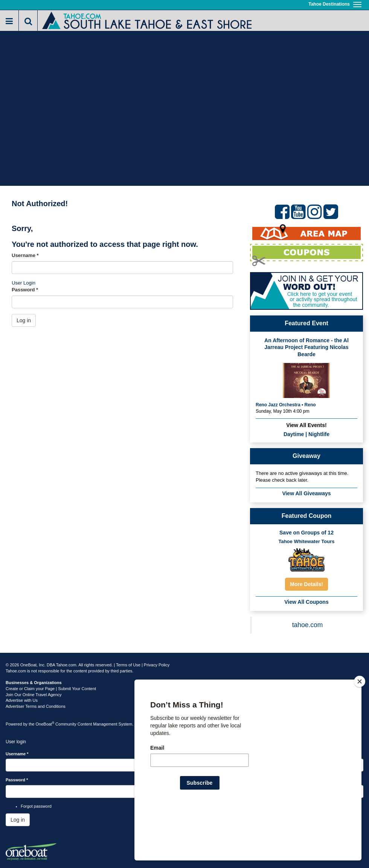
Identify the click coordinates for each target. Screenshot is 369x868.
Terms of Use (128, 665)
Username (25, 255)
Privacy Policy (157, 665)
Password (25, 290)
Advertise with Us (22, 700)
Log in (24, 320)
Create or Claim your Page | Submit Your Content (51, 689)
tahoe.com (308, 625)
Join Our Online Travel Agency (34, 695)
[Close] (360, 730)
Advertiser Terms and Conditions (36, 706)
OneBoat (45, 724)
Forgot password (36, 806)
